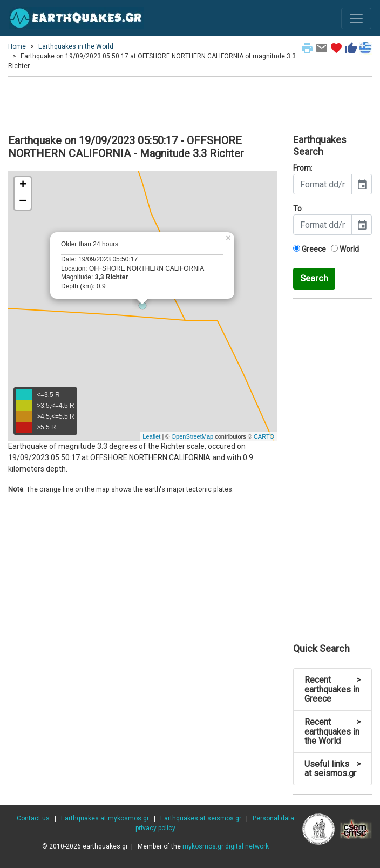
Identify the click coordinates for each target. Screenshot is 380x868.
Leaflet (151, 436)
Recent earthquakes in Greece (332, 689)
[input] (323, 184)
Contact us (33, 818)
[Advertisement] (190, 104)
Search (314, 278)
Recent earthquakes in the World (332, 731)
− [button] (23, 201)
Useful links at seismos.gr (332, 769)
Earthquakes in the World (76, 46)
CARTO (264, 436)
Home (17, 46)
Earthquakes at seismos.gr (201, 818)
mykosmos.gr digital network (226, 846)
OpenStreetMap (192, 436)
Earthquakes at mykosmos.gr (105, 818)
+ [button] (23, 185)
